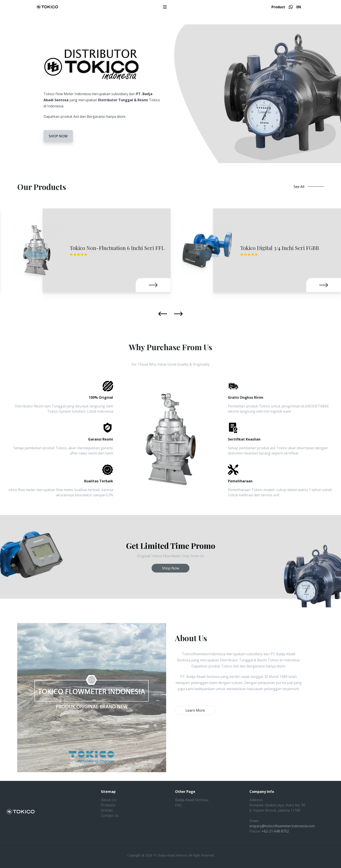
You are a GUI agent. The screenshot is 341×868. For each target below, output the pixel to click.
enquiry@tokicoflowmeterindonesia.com (282, 826)
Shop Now (170, 568)
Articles (107, 810)
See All (309, 187)
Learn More (195, 710)
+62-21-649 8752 (275, 831)
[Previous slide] (163, 314)
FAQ (178, 805)
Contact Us (110, 816)
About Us (109, 800)
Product (278, 7)
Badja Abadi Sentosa (192, 800)
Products (108, 805)
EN (299, 7)
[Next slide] (178, 314)
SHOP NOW (58, 136)
